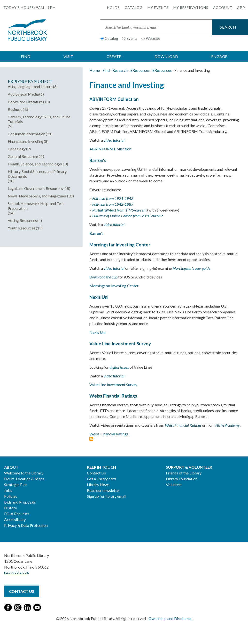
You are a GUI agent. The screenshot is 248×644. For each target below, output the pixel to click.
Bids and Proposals (20, 502)
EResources (140, 70)
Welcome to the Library (24, 473)
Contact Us (96, 473)
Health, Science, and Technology (34, 164)
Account (223, 8)
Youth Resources (22, 228)
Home (95, 70)
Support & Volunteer (189, 467)
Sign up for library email (107, 496)
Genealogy (17, 149)
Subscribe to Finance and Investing (91, 439)
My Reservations (191, 8)
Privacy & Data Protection (26, 525)
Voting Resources (22, 220)
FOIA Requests (17, 514)
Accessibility (15, 519)
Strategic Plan (16, 485)
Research (120, 70)
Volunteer (174, 485)
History (11, 508)
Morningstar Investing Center (120, 245)
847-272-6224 (16, 573)
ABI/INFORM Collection (114, 99)
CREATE (114, 56)
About (11, 467)
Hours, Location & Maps (24, 479)
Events (132, 38)
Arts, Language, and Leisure (30, 86)
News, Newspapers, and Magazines (37, 196)
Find (106, 70)
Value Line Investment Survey (120, 344)
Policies (11, 496)
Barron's (98, 160)
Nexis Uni (99, 297)
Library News (98, 485)
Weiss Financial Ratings (113, 396)
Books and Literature (25, 102)
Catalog (134, 8)
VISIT (68, 56)
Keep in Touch (101, 467)
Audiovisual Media (23, 94)
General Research (22, 156)
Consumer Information (27, 134)
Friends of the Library (184, 473)
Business (15, 109)
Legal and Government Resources (35, 188)
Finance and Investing (26, 141)
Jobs (8, 490)
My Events (158, 8)
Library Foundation (182, 479)
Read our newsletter (104, 490)
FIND (26, 56)
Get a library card (101, 479)
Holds (113, 8)
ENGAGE (219, 56)
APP (241, 8)
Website (153, 38)
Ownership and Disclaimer (170, 618)
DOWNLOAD (166, 56)
